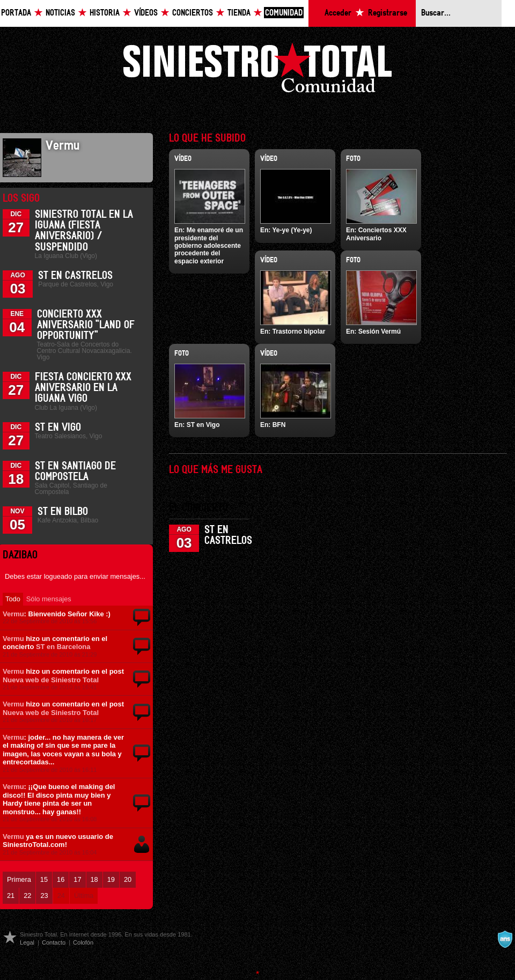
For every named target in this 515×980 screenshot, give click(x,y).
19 (111, 879)
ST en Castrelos (75, 276)
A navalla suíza (505, 939)
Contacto (54, 942)
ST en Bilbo (63, 512)
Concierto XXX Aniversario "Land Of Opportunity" (86, 325)
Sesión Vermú (380, 331)
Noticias (60, 13)
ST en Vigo (58, 428)
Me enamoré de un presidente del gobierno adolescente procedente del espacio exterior (209, 246)
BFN (279, 425)
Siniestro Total (257, 71)
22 (27, 896)
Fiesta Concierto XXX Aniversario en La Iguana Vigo (83, 388)
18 (94, 879)
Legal (27, 942)
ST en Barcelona (63, 647)
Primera (19, 879)
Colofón (83, 942)
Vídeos (146, 13)
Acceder (338, 13)
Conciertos (193, 13)
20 (128, 879)
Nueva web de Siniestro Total (51, 680)
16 (61, 879)
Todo (13, 599)
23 (44, 896)
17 (77, 879)
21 (11, 896)
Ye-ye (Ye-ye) (292, 230)
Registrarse (388, 13)
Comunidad (284, 13)
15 (44, 879)
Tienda (239, 13)
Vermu (13, 614)
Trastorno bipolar (299, 331)
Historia (105, 13)
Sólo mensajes (49, 599)
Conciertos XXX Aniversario (376, 234)
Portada (16, 13)
